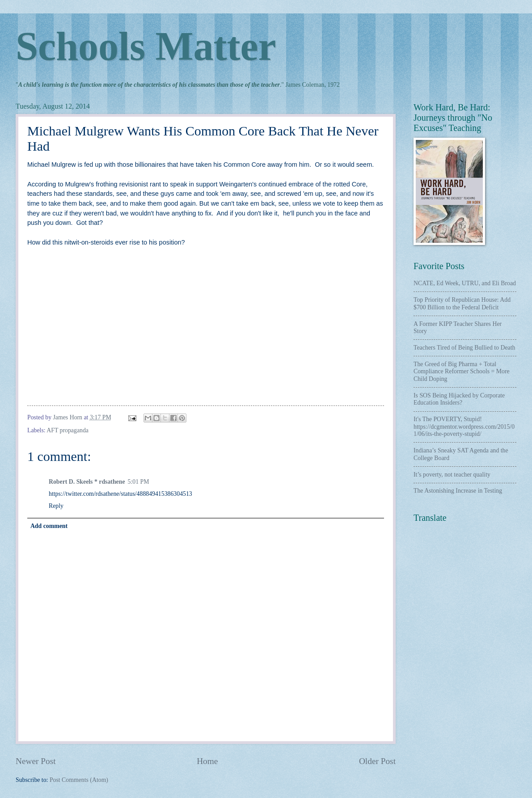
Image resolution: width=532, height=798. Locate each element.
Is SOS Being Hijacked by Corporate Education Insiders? (459, 399)
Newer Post (36, 761)
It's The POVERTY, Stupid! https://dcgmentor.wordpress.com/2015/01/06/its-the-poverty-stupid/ (464, 426)
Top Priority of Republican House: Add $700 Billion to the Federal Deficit (462, 304)
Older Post (377, 761)
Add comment (49, 526)
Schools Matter (146, 46)
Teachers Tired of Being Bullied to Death (464, 348)
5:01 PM (139, 482)
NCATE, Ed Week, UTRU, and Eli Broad (465, 283)
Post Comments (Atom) (79, 780)
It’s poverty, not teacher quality (452, 475)
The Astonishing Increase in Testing (458, 491)
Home (207, 761)
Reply (56, 506)
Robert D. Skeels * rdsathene (87, 482)
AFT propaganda (68, 430)
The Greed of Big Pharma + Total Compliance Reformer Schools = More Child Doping (462, 372)
